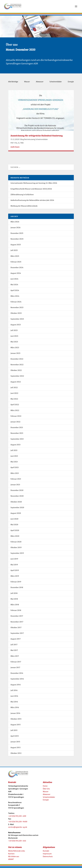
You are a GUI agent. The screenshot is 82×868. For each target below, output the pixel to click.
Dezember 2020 (17, 492)
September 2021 (17, 440)
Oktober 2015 (16, 720)
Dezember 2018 (17, 589)
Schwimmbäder (56, 83)
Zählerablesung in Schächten (22, 196)
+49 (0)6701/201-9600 (18, 823)
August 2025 (16, 246)
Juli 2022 (14, 389)
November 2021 (17, 435)
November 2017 (17, 623)
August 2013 (15, 749)
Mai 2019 (14, 566)
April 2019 (15, 572)
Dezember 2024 (17, 269)
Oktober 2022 (16, 372)
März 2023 (15, 349)
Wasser (27, 83)
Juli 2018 (14, 595)
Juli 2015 (14, 732)
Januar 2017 (15, 669)
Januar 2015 (15, 743)
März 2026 (15, 223)
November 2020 (17, 497)
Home (45, 787)
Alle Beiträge (13, 83)
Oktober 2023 (16, 315)
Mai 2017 (14, 652)
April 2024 (15, 292)
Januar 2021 (15, 486)
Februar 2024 (16, 303)
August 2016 (16, 686)
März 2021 (15, 475)
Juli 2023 (14, 332)
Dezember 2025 (17, 235)
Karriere (11, 855)
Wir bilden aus (14, 858)
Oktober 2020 (16, 503)
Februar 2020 (16, 543)
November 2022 (17, 366)
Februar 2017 (16, 663)
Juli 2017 (14, 646)
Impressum (47, 855)
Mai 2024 (14, 286)
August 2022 (16, 383)
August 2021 (15, 446)
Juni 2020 (14, 520)
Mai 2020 (14, 526)
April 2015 (15, 737)
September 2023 (17, 320)
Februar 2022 (16, 418)
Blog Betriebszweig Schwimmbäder (34, 141)
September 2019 (17, 555)
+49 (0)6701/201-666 (17, 842)
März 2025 (15, 258)
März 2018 (15, 606)
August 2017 (16, 640)
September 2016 (17, 680)
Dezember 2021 (17, 429)
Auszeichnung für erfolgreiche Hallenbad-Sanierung (37, 137)
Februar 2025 (16, 263)
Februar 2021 (16, 480)
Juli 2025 (14, 252)
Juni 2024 (14, 280)
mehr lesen (15, 148)
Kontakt (46, 852)
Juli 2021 (14, 452)
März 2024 (15, 298)
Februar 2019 (16, 583)
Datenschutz (48, 858)
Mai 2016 (14, 703)
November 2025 (17, 240)
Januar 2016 (15, 715)
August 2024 (16, 275)
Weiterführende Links (17, 852)
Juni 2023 (14, 337)
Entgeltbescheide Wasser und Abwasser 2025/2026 (31, 190)
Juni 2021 (14, 457)
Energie (71, 83)
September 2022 (17, 377)
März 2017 (15, 658)
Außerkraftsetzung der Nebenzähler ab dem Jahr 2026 (32, 202)
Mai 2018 (14, 600)
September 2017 (17, 635)
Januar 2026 (15, 229)
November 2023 (17, 309)
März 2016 (15, 709)
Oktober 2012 (16, 755)
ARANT (11, 861)
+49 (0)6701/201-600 (17, 817)
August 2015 (16, 726)
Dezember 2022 (17, 360)
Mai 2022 (14, 400)
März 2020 (15, 538)
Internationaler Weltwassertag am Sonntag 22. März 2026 (34, 184)
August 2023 (16, 326)
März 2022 (15, 412)
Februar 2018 (16, 612)
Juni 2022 (14, 395)
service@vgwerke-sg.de (18, 829)
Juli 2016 (14, 692)
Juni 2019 (14, 560)
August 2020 (16, 515)
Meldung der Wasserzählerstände (24, 207)
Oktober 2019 (16, 549)
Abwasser (40, 83)
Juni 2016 (14, 697)
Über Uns (46, 790)
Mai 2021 (14, 463)
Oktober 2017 (16, 629)
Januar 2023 (15, 355)
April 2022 (15, 406)
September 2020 (17, 509)
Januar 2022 (15, 423)
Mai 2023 (14, 343)
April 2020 (15, 532)
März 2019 (15, 577)
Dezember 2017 (17, 617)
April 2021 (15, 469)
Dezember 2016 (17, 675)
